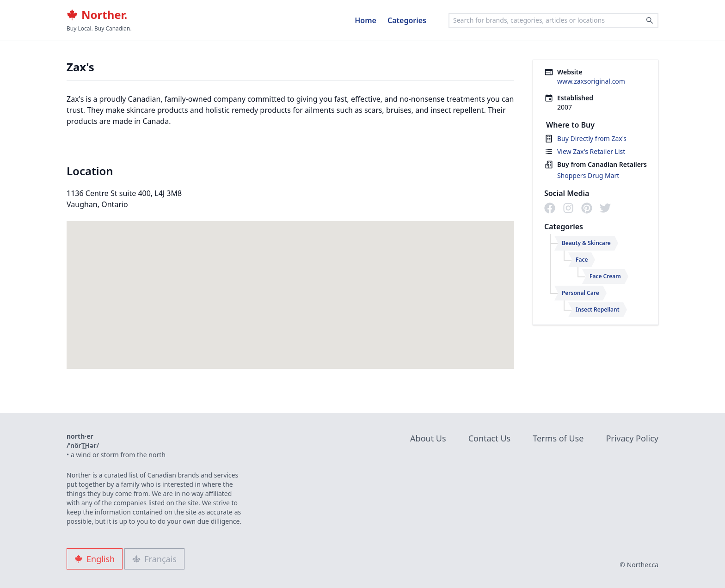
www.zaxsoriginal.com (591, 81)
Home (366, 20)
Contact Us (490, 438)
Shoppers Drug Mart (588, 175)
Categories (407, 20)
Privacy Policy (632, 438)
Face (582, 260)
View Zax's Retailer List (591, 151)
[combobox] (553, 20)
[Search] (650, 20)
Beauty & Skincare (586, 243)
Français (154, 559)
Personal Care (581, 293)
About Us (428, 438)
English (95, 559)
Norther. (97, 15)
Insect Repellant (598, 309)
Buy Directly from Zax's (592, 138)
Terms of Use (558, 438)
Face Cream (605, 276)
